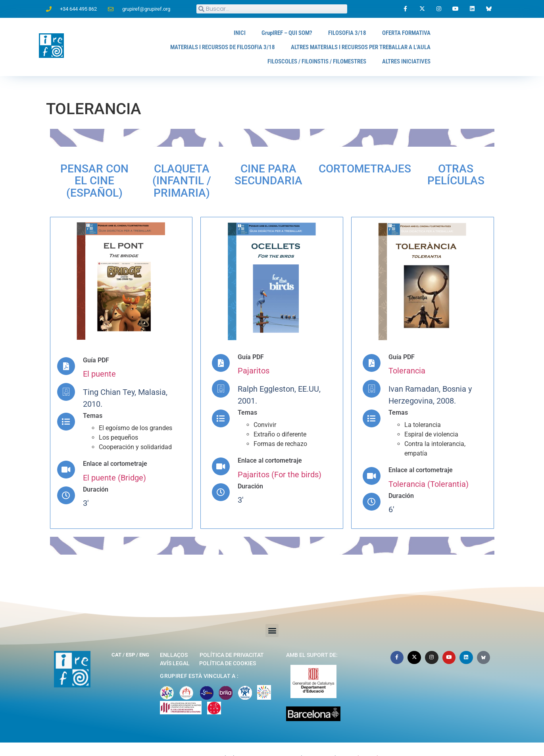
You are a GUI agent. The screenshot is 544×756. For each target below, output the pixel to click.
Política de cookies (228, 646)
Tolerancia (407, 354)
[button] (272, 613)
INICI (228, 33)
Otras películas (450, 168)
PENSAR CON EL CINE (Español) (105, 168)
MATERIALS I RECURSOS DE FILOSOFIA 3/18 (204, 47)
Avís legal (175, 646)
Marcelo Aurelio (362, 742)
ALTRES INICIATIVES (404, 61)
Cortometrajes (384, 168)
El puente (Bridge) (114, 461)
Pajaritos (254, 354)
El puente (99, 357)
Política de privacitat (232, 638)
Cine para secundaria (310, 168)
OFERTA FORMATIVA (404, 33)
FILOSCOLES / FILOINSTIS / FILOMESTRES (308, 61)
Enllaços (174, 638)
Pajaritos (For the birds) (280, 457)
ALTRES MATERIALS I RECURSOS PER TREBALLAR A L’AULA (354, 47)
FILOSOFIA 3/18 (342, 33)
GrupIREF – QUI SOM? (278, 33)
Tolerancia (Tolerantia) (429, 467)
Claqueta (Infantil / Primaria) (213, 168)
